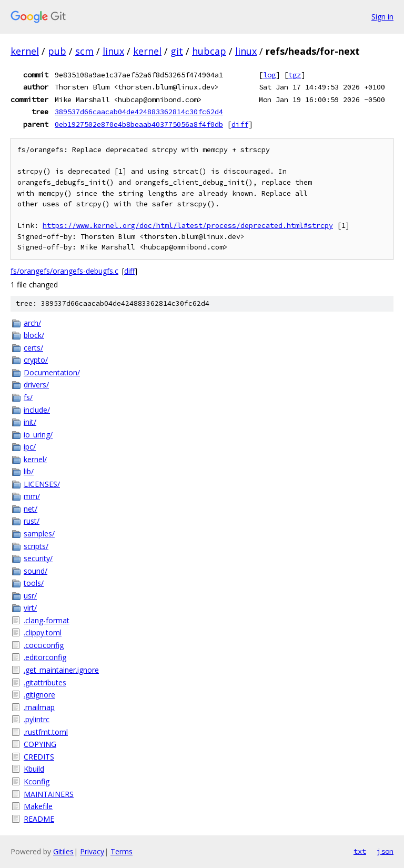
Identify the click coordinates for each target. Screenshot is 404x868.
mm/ (32, 496)
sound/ (36, 571)
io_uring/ (38, 435)
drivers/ (36, 385)
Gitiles (63, 851)
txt (360, 851)
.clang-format (47, 620)
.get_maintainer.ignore (61, 670)
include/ (37, 410)
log (269, 75)
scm (84, 51)
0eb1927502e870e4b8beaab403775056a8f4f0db (139, 124)
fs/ (28, 397)
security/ (38, 558)
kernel (25, 51)
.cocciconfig (44, 645)
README (39, 819)
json (385, 851)
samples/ (39, 533)
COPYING (40, 744)
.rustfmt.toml (46, 732)
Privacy (92, 851)
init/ (30, 422)
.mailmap (39, 707)
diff (240, 124)
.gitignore (39, 695)
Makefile (38, 806)
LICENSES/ (42, 484)
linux (113, 51)
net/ (31, 509)
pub (57, 51)
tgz (295, 75)
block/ (34, 335)
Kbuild (34, 769)
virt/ (30, 608)
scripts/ (36, 546)
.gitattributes (45, 682)
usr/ (30, 596)
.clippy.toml (43, 632)
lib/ (29, 471)
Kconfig (37, 781)
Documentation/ (52, 372)
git (177, 51)
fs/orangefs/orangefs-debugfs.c (64, 271)
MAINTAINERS (49, 794)
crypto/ (36, 360)
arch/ (32, 323)
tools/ (34, 583)
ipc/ (30, 447)
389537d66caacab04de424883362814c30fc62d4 (139, 112)
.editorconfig (45, 657)
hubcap (209, 51)
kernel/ (35, 459)
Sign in (382, 17)
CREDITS (39, 757)
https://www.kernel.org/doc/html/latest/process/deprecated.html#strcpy (188, 226)
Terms (122, 851)
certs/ (33, 348)
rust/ (32, 521)
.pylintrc (37, 719)
